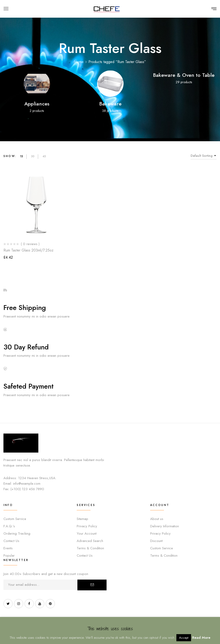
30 (33, 156)
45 (44, 156)
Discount (156, 541)
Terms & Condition (90, 548)
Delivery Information (165, 526)
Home (79, 62)
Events (8, 548)
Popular (9, 556)
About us (157, 519)
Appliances (37, 104)
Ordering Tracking (17, 533)
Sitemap (82, 519)
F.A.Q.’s (9, 526)
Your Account (87, 533)
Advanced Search (90, 541)
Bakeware (110, 104)
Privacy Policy (87, 526)
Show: (10, 156)
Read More (201, 638)
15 (21, 156)
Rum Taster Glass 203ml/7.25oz (28, 250)
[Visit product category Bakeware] (110, 84)
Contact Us (11, 541)
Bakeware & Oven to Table (184, 75)
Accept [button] (184, 638)
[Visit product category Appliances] (37, 84)
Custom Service (15, 519)
